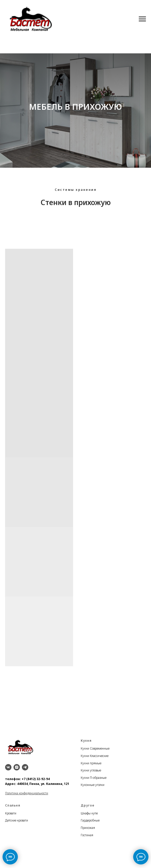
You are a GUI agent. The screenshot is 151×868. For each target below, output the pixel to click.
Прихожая (88, 828)
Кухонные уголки (93, 785)
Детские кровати (17, 820)
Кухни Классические (95, 756)
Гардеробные (90, 820)
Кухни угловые (91, 770)
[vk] (8, 767)
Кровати (11, 813)
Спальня (13, 805)
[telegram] (25, 767)
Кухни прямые (91, 763)
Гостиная (87, 835)
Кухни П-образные (94, 778)
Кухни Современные (95, 748)
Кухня (86, 741)
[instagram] (17, 767)
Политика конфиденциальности (27, 793)
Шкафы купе (89, 813)
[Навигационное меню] (142, 19)
